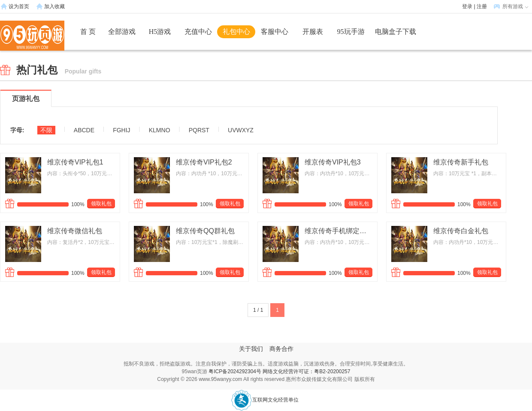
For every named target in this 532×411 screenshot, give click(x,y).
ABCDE (84, 130)
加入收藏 (54, 6)
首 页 (88, 32)
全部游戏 (122, 32)
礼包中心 (236, 32)
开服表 (313, 32)
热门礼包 (59, 70)
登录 (467, 6)
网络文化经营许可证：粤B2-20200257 (306, 371)
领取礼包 (101, 204)
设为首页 (19, 6)
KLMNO (160, 130)
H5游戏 (160, 32)
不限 (46, 130)
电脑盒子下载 (396, 32)
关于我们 (251, 349)
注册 (482, 6)
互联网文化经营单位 (265, 400)
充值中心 (198, 32)
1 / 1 (258, 310)
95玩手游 (351, 32)
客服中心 (275, 32)
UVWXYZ (241, 130)
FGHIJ (121, 130)
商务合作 (281, 349)
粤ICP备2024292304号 (235, 371)
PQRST (199, 130)
